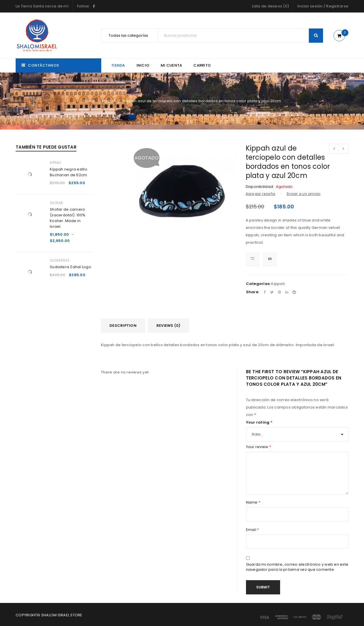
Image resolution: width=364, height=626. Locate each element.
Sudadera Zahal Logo (71, 267)
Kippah (109, 101)
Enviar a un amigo (304, 194)
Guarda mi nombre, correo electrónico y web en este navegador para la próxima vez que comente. (297, 567)
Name (253, 502)
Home (89, 101)
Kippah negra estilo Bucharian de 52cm (69, 172)
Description (123, 326)
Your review (258, 447)
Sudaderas (60, 260)
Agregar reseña (261, 194)
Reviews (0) (168, 326)
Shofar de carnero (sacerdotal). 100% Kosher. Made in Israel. (68, 218)
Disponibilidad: (260, 187)
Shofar (56, 203)
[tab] (123, 326)
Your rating (259, 422)
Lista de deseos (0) (270, 6)
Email (253, 530)
